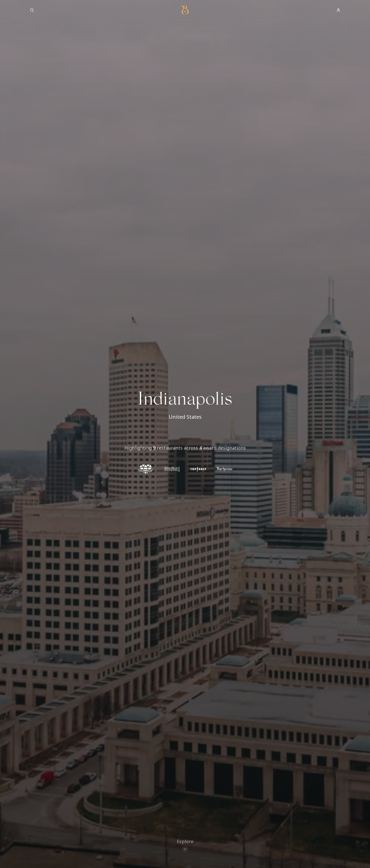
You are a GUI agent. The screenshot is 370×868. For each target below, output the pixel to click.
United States (185, 417)
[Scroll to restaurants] (185, 847)
